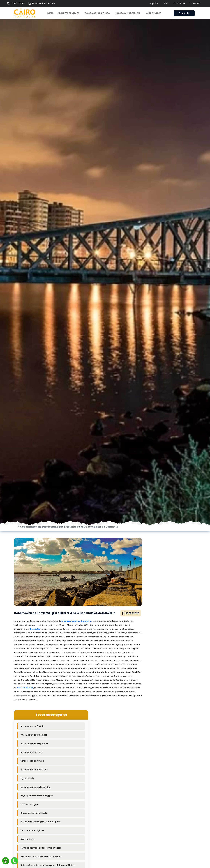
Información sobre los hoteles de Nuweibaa (167, 840)
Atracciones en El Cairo (156, 628)
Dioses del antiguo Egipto (158, 715)
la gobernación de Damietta (76, 700)
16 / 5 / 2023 (119, 691)
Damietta (35, 708)
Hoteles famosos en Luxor (158, 788)
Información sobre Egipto (158, 637)
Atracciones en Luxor (155, 654)
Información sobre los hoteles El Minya (164, 857)
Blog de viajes (151, 741)
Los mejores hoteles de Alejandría (162, 779)
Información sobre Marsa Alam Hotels (164, 822)
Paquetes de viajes (68, 13)
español (154, 4)
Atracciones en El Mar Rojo (158, 671)
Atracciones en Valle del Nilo (159, 689)
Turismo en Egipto (154, 706)
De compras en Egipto (156, 732)
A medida (184, 14)
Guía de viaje (153, 13)
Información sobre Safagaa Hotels (162, 866)
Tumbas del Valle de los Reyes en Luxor (164, 750)
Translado (195, 4)
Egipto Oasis (151, 680)
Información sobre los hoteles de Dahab (165, 831)
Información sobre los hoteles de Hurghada (167, 814)
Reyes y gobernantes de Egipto (160, 697)
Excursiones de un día (128, 13)
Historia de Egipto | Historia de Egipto (164, 723)
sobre (166, 4)
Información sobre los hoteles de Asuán (165, 796)
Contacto (179, 4)
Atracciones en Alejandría (158, 645)
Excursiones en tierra (97, 13)
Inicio (50, 13)
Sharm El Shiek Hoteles (156, 805)
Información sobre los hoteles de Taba (164, 849)
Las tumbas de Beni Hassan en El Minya (164, 758)
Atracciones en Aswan (156, 663)
